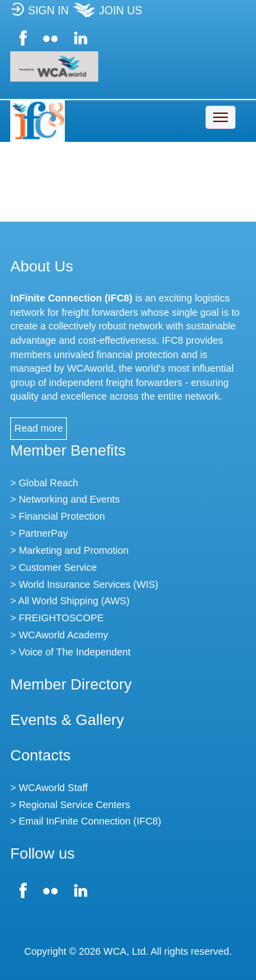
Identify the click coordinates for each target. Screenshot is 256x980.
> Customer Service (54, 567)
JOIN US (107, 15)
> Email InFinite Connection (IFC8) (86, 821)
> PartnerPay (39, 533)
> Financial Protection (58, 516)
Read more (39, 428)
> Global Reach (44, 483)
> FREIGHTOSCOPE (57, 618)
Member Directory (71, 684)
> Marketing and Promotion (69, 550)
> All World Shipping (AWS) (70, 601)
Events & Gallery (67, 720)
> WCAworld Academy (59, 635)
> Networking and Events (65, 499)
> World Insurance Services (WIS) (84, 584)
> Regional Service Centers (70, 805)
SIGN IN (40, 15)
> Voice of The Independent (70, 652)
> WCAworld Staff (49, 788)
